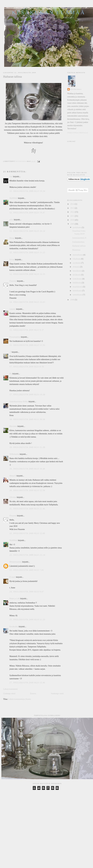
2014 (73, 204)
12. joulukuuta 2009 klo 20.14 (27, 231)
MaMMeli (14, 198)
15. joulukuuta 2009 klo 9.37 (27, 330)
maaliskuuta (78, 287)
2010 (73, 220)
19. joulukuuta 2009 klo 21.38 (27, 447)
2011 (73, 216)
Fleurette (13, 281)
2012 (73, 212)
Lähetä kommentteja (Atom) (20, 699)
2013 (73, 208)
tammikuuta (78, 295)
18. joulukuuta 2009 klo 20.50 (27, 419)
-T (10, 352)
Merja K (13, 476)
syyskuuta (77, 263)
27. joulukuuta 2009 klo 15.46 (27, 683)
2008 (73, 300)
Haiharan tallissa (79, 246)
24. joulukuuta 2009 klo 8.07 (27, 592)
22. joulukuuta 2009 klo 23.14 (27, 555)
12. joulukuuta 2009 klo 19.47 (27, 213)
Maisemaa (76, 250)
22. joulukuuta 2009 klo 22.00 (27, 533)
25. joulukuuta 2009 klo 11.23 (27, 620)
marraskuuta (78, 255)
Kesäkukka (14, 627)
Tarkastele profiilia (78, 133)
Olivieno (13, 497)
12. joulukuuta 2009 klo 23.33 (27, 274)
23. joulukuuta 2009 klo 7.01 (27, 570)
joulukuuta (77, 227)
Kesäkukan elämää (49, 12)
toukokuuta (77, 279)
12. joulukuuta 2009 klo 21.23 (27, 253)
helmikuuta (77, 291)
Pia (11, 374)
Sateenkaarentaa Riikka (19, 401)
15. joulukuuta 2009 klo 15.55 (27, 345)
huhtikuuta (77, 283)
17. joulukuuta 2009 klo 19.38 (27, 395)
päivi (11, 220)
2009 (73, 224)
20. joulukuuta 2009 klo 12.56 (27, 490)
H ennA (12, 577)
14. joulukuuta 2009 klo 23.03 (27, 302)
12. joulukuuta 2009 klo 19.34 (27, 191)
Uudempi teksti (9, 693)
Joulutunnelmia (78, 242)
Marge (12, 238)
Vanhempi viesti (57, 693)
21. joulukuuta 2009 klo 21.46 (27, 509)
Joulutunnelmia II (79, 238)
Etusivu (33, 693)
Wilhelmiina (14, 454)
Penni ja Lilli (15, 598)
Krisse (12, 259)
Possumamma (15, 337)
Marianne (13, 426)
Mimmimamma (16, 562)
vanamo (13, 309)
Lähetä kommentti (10, 689)
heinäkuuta (77, 271)
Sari (11, 176)
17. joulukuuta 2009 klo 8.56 (27, 367)
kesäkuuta (77, 275)
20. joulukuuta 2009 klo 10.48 (27, 469)
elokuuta (76, 267)
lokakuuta (77, 259)
